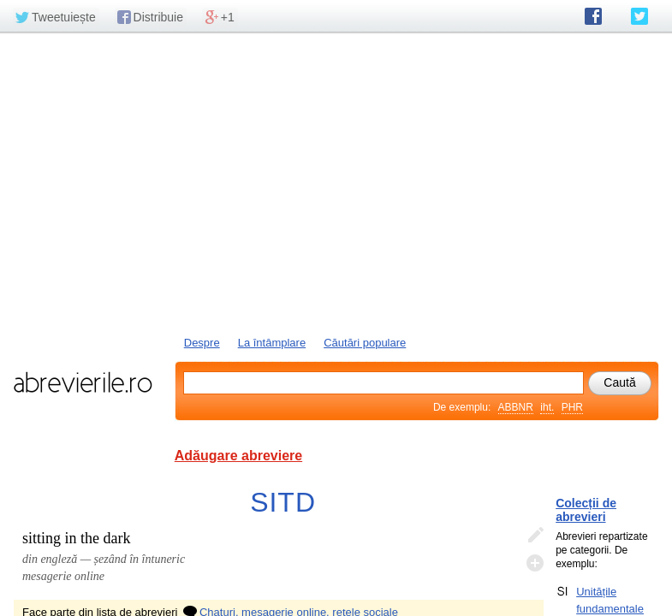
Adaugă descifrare (535, 563)
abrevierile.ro (83, 382)
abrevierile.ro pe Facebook (593, 16)
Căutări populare (365, 343)
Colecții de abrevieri (586, 510)
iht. (547, 407)
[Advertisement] (336, 182)
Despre (202, 343)
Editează (535, 536)
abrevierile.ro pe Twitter (639, 16)
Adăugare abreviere (238, 456)
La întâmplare (272, 343)
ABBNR (516, 407)
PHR (572, 407)
